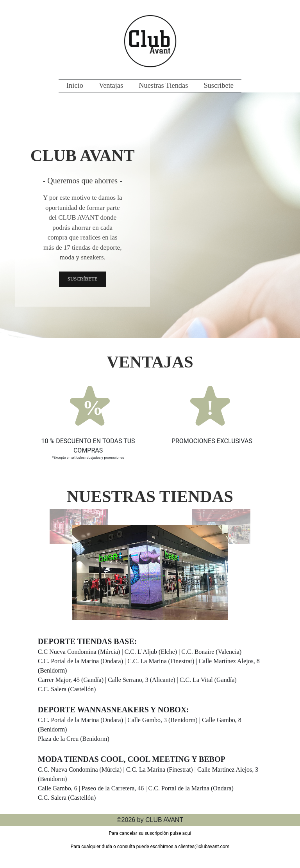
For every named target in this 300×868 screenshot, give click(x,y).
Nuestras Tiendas (163, 85)
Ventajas (111, 85)
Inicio (75, 85)
